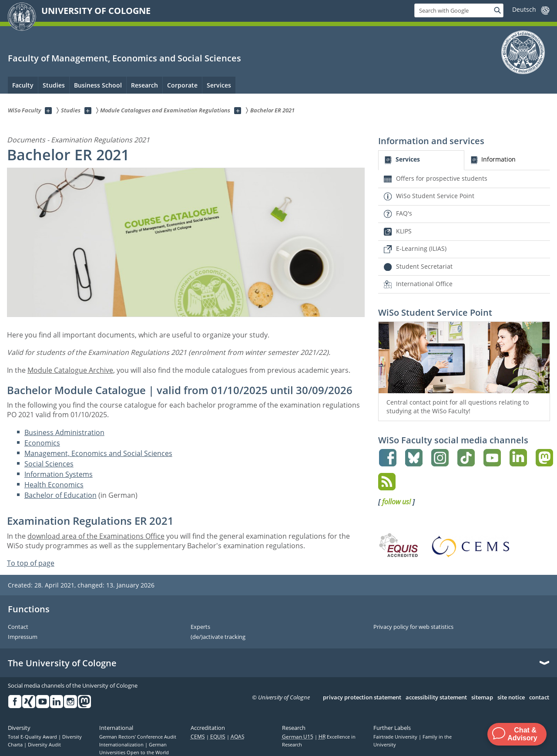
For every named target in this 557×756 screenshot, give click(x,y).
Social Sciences (49, 464)
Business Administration (64, 432)
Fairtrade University (396, 737)
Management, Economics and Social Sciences (98, 453)
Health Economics (54, 485)
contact (539, 698)
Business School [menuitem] (98, 85)
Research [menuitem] (144, 85)
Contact (18, 627)
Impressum (23, 637)
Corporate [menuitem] (182, 85)
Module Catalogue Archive (70, 370)
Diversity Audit (44, 745)
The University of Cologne (62, 663)
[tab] (421, 160)
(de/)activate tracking (218, 637)
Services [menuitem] (219, 85)
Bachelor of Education (60, 495)
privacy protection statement (362, 698)
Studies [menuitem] (54, 85)
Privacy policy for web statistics (413, 627)
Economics (42, 443)
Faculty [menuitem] (23, 85)
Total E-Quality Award (33, 737)
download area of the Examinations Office (96, 536)
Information (498, 159)
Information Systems (59, 474)
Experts (200, 627)
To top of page (31, 563)
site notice (511, 698)
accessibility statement (436, 698)
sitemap (482, 698)
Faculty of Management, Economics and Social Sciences (124, 58)
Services (408, 159)
